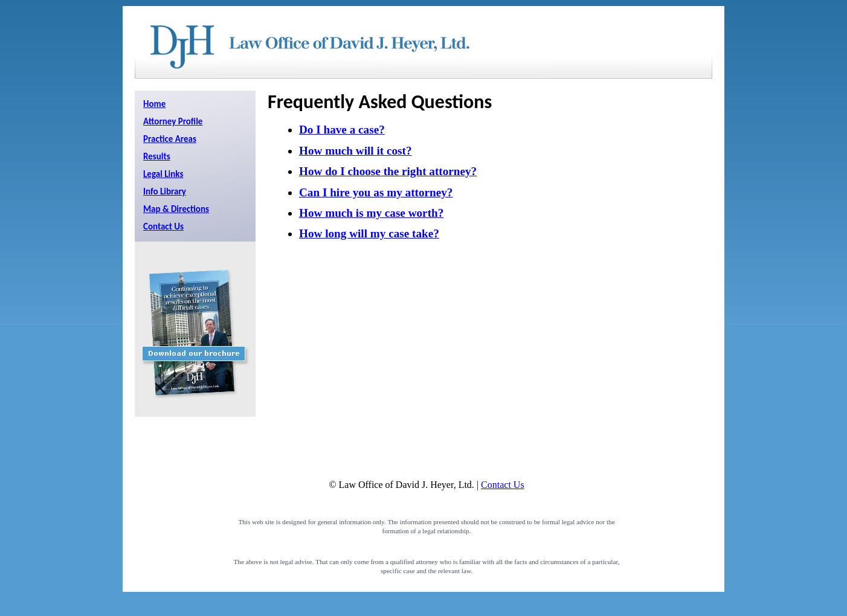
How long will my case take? (369, 233)
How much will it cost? (356, 151)
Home (154, 104)
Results (157, 156)
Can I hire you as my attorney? (376, 192)
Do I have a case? (342, 130)
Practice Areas (170, 139)
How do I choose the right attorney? (388, 171)
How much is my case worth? (371, 213)
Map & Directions (176, 209)
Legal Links (163, 174)
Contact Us (163, 226)
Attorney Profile (173, 121)
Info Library (165, 191)
